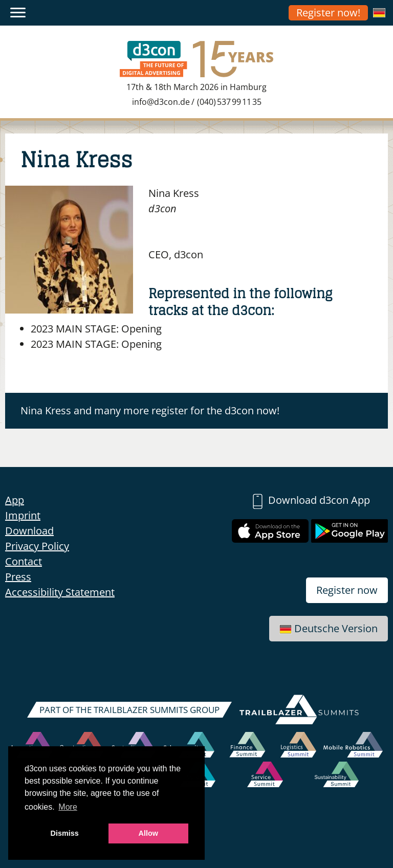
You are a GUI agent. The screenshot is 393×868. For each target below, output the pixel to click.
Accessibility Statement (60, 592)
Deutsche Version (329, 628)
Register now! (328, 13)
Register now (347, 590)
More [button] (68, 807)
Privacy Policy (37, 546)
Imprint (23, 515)
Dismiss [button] (65, 833)
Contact (24, 561)
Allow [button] (148, 833)
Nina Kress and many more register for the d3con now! (150, 410)
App (15, 500)
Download (29, 531)
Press (18, 577)
